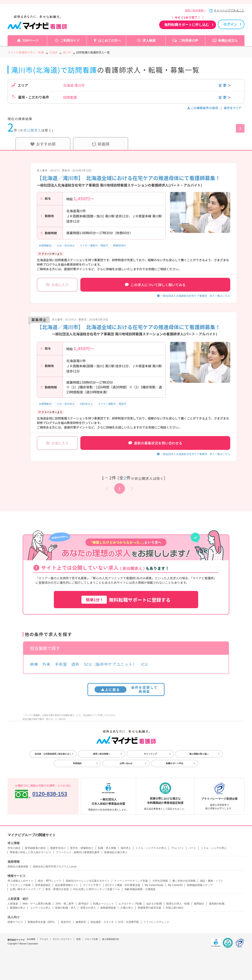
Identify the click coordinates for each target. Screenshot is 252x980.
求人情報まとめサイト (20, 881)
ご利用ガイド (70, 40)
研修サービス (15, 922)
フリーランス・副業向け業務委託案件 (78, 852)
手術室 (61, 664)
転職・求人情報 (107, 848)
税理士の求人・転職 (178, 904)
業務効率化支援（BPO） (42, 922)
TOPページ (31, 40)
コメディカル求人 (40, 908)
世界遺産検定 (43, 885)
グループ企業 (91, 939)
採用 (78, 939)
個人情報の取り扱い (199, 754)
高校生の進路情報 (18, 867)
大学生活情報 (160, 881)
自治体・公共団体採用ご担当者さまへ (53, 754)
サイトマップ (150, 754)
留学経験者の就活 (35, 848)
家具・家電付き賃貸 (57, 889)
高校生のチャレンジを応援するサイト (88, 881)
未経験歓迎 (45, 245)
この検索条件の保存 (203, 108)
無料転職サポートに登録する (126, 600)
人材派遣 (13, 904)
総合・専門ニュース (50, 881)
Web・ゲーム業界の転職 (37, 904)
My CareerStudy (154, 885)
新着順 (101, 144)
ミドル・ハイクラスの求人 (151, 848)
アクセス (44, 939)
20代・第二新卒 (65, 904)
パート (192, 848)
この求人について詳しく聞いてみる (155, 285)
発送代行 (66, 922)
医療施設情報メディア (200, 885)
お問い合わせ (126, 763)
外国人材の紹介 (175, 908)
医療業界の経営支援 (149, 908)
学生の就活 (14, 848)
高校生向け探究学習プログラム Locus (55, 867)
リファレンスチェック (156, 922)
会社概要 (31, 939)
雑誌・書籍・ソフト (212, 881)
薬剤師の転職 (217, 904)
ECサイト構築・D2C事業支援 (123, 885)
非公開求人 (32, 130)
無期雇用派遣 (108, 908)
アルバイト (177, 848)
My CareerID (175, 885)
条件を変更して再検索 (126, 689)
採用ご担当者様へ (195, 11)
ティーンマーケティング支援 (131, 881)
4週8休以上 (86, 404)
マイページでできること (229, 10)
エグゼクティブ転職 (130, 904)
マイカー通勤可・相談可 (94, 245)
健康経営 (81, 922)
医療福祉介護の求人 (116, 852)
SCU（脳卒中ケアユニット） (110, 664)
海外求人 (126, 848)
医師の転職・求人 (65, 908)
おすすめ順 (43, 144)
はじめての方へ (110, 40)
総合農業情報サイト (67, 885)
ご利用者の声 (188, 40)
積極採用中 (120, 245)
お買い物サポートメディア (25, 889)
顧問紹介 (199, 904)
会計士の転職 (154, 904)
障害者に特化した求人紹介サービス (31, 852)
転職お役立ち (228, 40)
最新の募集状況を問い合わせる (155, 443)
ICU (145, 664)
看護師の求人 (18, 908)
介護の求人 (127, 908)
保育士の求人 (88, 908)
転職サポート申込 (175, 763)
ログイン (230, 24)
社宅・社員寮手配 (129, 922)
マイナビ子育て (92, 885)
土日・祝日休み (66, 245)
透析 (75, 664)
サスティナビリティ (62, 939)
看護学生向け (58, 848)
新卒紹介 (84, 904)
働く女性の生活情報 (184, 881)
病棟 (34, 664)
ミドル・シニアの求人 (214, 848)
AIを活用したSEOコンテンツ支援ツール (97, 889)
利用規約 (77, 763)
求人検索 (149, 40)
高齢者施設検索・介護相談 (140, 889)
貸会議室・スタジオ (102, 922)
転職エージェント (104, 904)
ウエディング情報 (20, 885)
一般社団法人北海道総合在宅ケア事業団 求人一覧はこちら (195, 296)
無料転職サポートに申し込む (187, 25)
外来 (47, 664)
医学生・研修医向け (82, 848)
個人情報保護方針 (111, 939)
